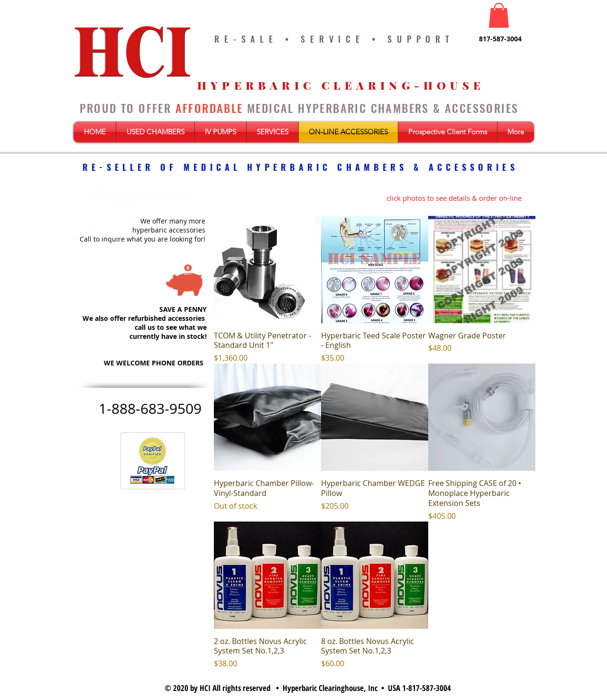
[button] (499, 15)
